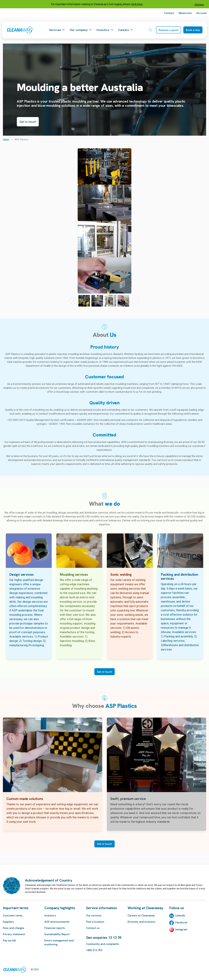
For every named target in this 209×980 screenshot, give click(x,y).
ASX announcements (57, 922)
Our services (94, 915)
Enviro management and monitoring (59, 942)
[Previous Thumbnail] (73, 301)
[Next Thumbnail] (136, 301)
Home (6, 139)
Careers (126, 30)
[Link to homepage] (15, 970)
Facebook (181, 922)
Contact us (93, 928)
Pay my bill (9, 940)
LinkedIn (180, 915)
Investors (105, 30)
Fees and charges (14, 928)
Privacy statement (14, 934)
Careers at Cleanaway (141, 915)
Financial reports (55, 928)
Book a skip (193, 30)
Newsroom (185, 13)
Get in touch (28, 122)
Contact (169, 13)
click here (137, 4)
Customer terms (13, 915)
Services (57, 30)
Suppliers (8, 922)
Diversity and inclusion (141, 922)
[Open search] (150, 30)
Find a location (95, 922)
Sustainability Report (57, 934)
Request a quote (169, 30)
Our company (81, 30)
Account (202, 13)
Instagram (181, 929)
